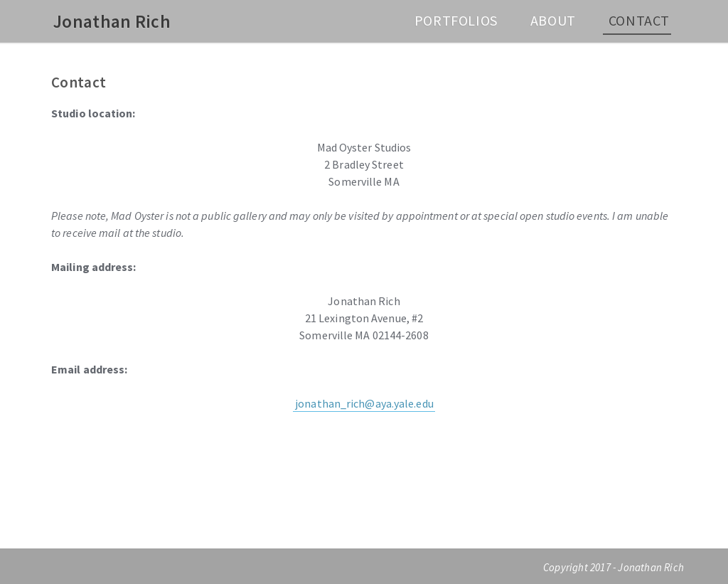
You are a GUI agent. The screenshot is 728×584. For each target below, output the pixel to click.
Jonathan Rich (112, 21)
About (553, 20)
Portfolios (456, 20)
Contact (639, 20)
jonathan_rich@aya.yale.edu (364, 403)
